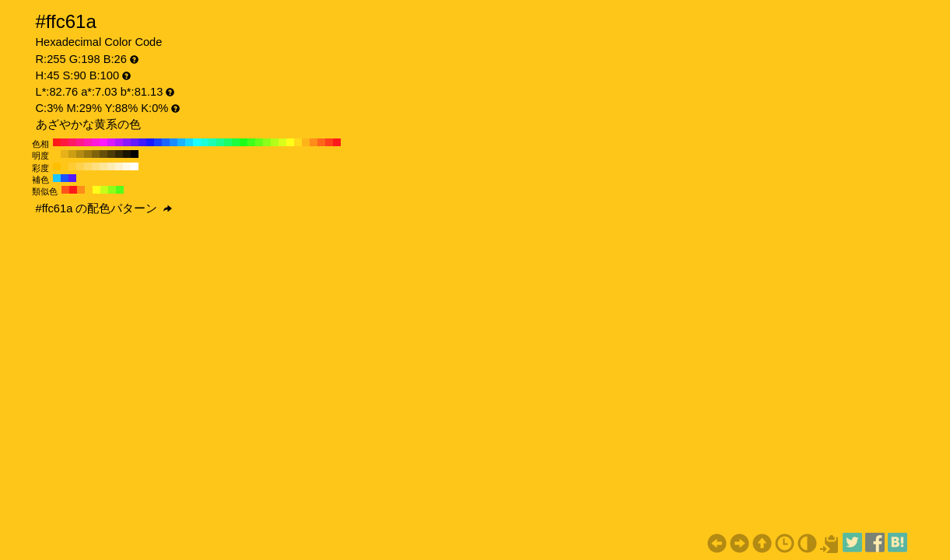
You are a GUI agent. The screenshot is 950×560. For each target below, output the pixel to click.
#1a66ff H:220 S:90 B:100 (166, 142)
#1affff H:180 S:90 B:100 (197, 142)
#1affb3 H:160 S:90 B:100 (212, 142)
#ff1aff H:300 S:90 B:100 (103, 142)
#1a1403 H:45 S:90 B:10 (127, 154)
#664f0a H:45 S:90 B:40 (103, 154)
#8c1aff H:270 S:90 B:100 (127, 142)
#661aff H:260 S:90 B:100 (135, 142)
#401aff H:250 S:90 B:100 (142, 142)
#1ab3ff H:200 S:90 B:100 (181, 142)
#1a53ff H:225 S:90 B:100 (65, 178)
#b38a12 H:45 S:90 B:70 (80, 154)
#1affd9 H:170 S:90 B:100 (205, 142)
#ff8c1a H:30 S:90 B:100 (314, 142)
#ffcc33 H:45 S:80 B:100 (72, 166)
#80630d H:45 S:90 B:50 (96, 154)
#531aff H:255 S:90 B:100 (72, 178)
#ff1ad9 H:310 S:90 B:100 (96, 142)
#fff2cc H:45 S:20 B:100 (119, 166)
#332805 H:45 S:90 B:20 (119, 154)
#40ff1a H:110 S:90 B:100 (251, 142)
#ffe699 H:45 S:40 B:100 (103, 166)
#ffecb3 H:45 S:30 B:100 (111, 166)
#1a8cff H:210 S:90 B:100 (174, 142)
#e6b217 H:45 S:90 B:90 (65, 154)
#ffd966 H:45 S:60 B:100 (88, 166)
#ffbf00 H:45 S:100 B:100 (57, 166)
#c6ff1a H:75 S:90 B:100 (104, 190)
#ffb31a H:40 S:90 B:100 (306, 142)
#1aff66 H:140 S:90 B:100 (228, 142)
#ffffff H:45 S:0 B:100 (135, 166)
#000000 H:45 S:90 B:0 (135, 154)
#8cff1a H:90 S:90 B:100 (267, 142)
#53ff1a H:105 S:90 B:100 (120, 190)
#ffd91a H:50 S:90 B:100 (298, 142)
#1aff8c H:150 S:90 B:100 (220, 142)
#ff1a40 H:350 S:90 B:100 (65, 142)
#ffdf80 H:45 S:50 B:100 (96, 166)
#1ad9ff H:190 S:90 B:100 (189, 142)
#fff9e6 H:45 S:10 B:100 (127, 166)
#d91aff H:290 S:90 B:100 (111, 142)
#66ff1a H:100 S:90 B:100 (259, 142)
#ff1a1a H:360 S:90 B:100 (57, 142)
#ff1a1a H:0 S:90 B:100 (337, 142)
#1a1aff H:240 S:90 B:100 (150, 142)
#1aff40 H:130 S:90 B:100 (236, 142)
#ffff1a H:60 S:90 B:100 (290, 142)
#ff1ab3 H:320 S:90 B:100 (88, 142)
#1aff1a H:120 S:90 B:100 (244, 142)
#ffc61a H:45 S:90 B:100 (57, 154)
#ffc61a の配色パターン (104, 208)
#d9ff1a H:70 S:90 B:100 (282, 142)
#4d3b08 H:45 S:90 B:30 (111, 154)
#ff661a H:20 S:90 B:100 (321, 142)
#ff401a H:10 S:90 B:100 (329, 142)
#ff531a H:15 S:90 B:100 (65, 190)
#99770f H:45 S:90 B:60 (88, 154)
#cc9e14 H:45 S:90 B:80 (72, 154)
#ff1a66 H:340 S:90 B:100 (72, 142)
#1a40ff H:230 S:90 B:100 (158, 142)
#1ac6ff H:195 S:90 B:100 (57, 178)
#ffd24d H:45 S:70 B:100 (80, 166)
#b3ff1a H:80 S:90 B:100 (275, 142)
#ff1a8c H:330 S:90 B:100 (80, 142)
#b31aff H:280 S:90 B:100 (119, 142)
